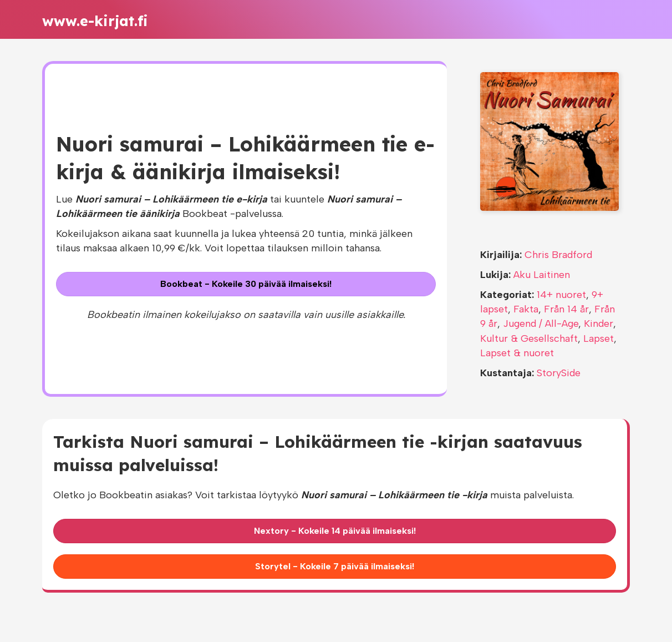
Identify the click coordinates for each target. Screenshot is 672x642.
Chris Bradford (558, 255)
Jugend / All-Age (541, 323)
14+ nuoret (561, 295)
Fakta (526, 309)
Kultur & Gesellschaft (529, 338)
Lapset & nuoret (517, 353)
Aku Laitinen (542, 275)
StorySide (559, 373)
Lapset (599, 338)
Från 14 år (566, 309)
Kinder (599, 323)
